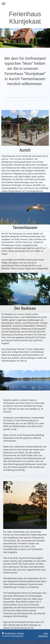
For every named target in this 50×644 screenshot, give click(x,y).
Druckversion (9, 633)
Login (46, 633)
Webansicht (43, 636)
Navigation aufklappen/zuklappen (25, 4)
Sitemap (20, 633)
